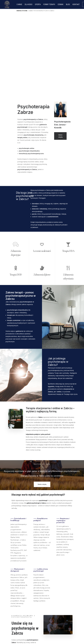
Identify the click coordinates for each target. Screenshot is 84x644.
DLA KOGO (29, 4)
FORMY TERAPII (49, 4)
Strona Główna (31, 603)
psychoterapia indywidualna (29, 66)
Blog (27, 610)
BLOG (68, 4)
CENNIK (60, 4)
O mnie (28, 605)
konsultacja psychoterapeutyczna (31, 68)
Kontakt (28, 613)
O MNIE (19, 4)
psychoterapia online (27, 63)
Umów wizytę (61, 51)
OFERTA (38, 4)
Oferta (28, 608)
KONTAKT (76, 4)
